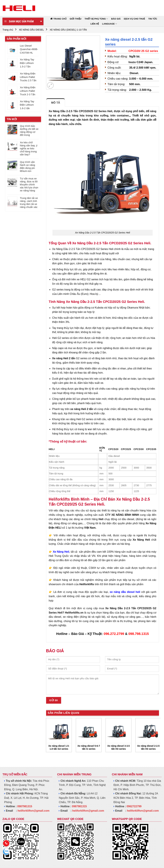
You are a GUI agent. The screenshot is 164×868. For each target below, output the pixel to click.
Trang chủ (8, 30)
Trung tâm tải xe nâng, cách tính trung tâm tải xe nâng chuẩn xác (29, 202)
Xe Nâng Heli (61, 552)
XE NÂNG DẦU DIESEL (31, 30)
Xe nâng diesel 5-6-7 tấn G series (89, 747)
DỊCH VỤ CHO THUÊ (135, 19)
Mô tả (56, 103)
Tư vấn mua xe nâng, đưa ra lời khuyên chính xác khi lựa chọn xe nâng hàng (29, 184)
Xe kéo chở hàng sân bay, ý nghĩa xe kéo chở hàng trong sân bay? (29, 148)
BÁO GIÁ (116, 19)
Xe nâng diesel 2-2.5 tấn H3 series (148, 747)
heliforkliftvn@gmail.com (33, 811)
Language (110, 24)
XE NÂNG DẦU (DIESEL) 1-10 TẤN (68, 30)
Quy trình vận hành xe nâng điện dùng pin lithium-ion (27, 166)
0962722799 (134, 806)
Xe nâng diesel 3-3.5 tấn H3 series (119, 747)
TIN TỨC (153, 19)
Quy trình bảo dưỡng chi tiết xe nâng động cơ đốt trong (29, 130)
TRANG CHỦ (60, 19)
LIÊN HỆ (95, 24)
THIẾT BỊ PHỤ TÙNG (96, 19)
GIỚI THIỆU (75, 19)
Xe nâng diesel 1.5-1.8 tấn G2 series (59, 747)
